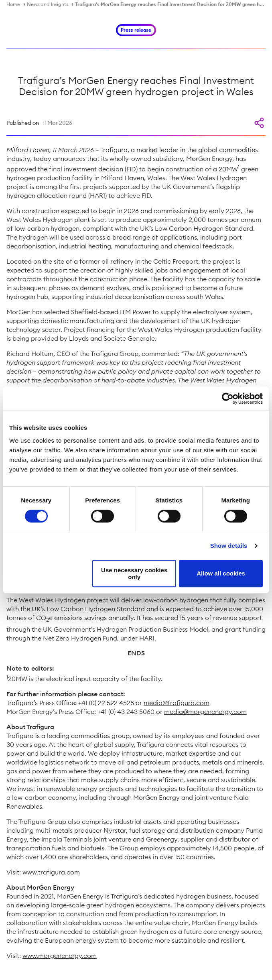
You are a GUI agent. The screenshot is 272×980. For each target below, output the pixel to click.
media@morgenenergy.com (205, 712)
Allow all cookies (221, 573)
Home (13, 4)
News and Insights (48, 4)
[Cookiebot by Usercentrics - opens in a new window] (228, 399)
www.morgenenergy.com (60, 956)
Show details (229, 546)
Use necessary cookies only (134, 573)
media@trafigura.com (177, 703)
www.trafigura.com (51, 872)
